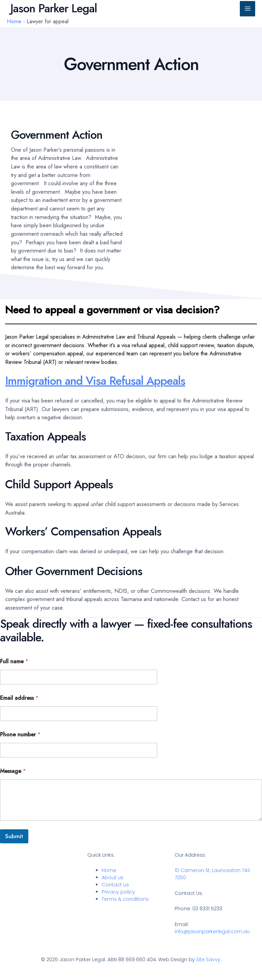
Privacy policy (118, 892)
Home (14, 21)
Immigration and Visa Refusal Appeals (95, 381)
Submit (14, 836)
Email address (19, 698)
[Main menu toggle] (248, 9)
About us (113, 877)
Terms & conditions (125, 899)
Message (13, 771)
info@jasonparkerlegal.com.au (212, 931)
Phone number (20, 734)
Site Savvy (208, 959)
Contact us (115, 885)
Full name (14, 661)
